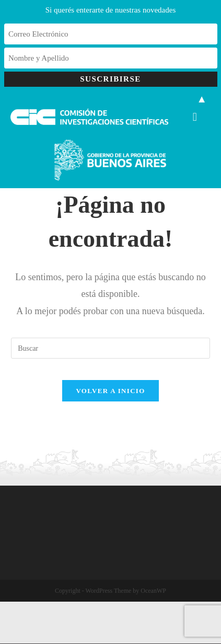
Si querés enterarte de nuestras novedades (111, 10)
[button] (195, 117)
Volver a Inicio (110, 391)
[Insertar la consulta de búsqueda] (110, 348)
